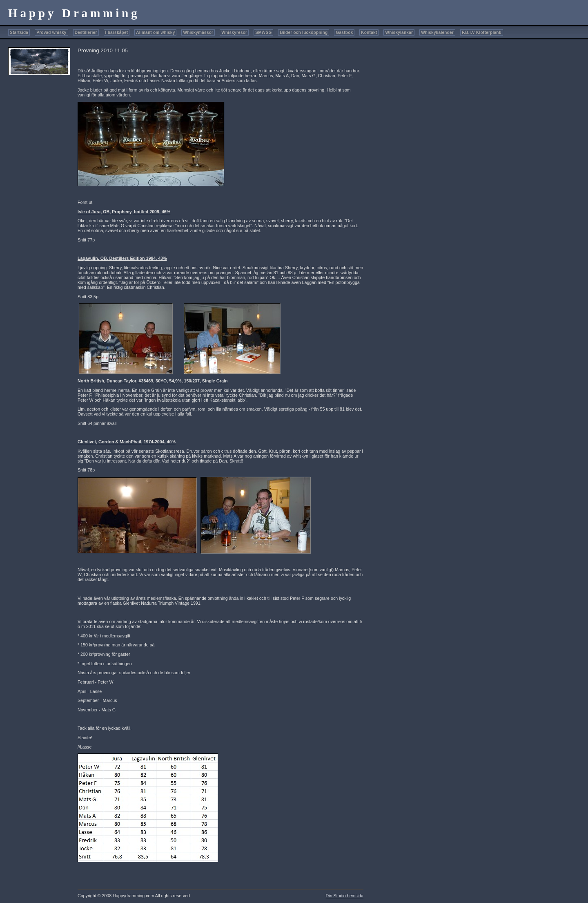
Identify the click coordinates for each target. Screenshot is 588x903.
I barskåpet (117, 32)
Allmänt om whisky (155, 32)
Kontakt (369, 32)
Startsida (19, 32)
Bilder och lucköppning (304, 32)
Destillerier (86, 32)
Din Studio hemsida (345, 896)
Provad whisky (51, 32)
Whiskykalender (437, 32)
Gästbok (344, 32)
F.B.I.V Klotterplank (481, 32)
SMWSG (263, 32)
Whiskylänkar (399, 32)
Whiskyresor (234, 32)
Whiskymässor (198, 32)
